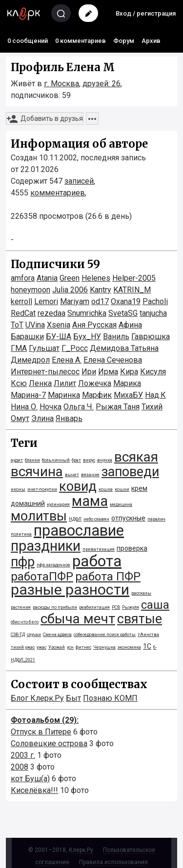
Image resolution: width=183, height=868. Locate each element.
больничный (56, 460)
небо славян (96, 519)
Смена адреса (57, 635)
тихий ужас (23, 647)
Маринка (64, 395)
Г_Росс (75, 348)
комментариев (58, 193)
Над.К (155, 395)
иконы (18, 489)
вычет (72, 475)
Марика (127, 383)
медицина (121, 504)
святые (140, 619)
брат (76, 460)
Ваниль (116, 337)
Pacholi (155, 301)
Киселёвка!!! (34, 790)
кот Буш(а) (30, 779)
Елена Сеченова (113, 360)
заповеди (130, 472)
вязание (90, 475)
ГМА (19, 348)
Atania (47, 278)
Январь (69, 418)
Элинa (42, 418)
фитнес (83, 647)
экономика (129, 647)
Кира (129, 372)
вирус (89, 460)
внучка (105, 460)
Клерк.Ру (81, 850)
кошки (122, 489)
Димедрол (30, 360)
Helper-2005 (134, 278)
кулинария (58, 504)
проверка (132, 548)
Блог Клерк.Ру (37, 698)
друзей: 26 (102, 84)
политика (21, 534)
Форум (124, 41)
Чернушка (104, 647)
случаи (34, 635)
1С (147, 646)
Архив (151, 41)
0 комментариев (81, 41)
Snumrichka (87, 313)
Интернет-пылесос (45, 372)
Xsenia (59, 325)
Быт (73, 698)
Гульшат (44, 348)
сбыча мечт (78, 619)
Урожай (57, 647)
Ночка (51, 407)
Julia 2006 (70, 290)
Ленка (40, 383)
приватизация (99, 549)
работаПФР (42, 577)
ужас (41, 647)
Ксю (19, 383)
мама (90, 501)
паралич (156, 519)
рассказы (141, 593)
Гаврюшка (151, 337)
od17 (100, 301)
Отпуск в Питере (41, 732)
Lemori (46, 301)
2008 (20, 767)
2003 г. (23, 755)
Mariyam (75, 301)
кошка (106, 489)
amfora (23, 278)
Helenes (96, 278)
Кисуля (153, 372)
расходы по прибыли (55, 607)
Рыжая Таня (118, 407)
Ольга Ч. (79, 407)
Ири (89, 372)
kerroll (21, 301)
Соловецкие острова (49, 743)
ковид (78, 486)
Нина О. (24, 407)
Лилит (65, 383)
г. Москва (61, 84)
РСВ (116, 607)
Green (70, 278)
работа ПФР (108, 577)
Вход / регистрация (146, 13)
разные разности (70, 589)
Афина (130, 325)
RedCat (23, 313)
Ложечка (95, 383)
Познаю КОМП (110, 698)
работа (97, 561)
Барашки (27, 337)
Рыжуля (131, 607)
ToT (17, 325)
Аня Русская (94, 325)
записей (79, 181)
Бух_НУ (87, 337)
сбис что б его (25, 622)
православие (79, 530)
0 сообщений (28, 41)
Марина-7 (28, 395)
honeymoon (30, 290)
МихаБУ (128, 395)
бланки (32, 460)
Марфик (97, 395)
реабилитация (94, 607)
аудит (17, 460)
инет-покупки (42, 489)
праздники (46, 546)
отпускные (128, 518)
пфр (23, 562)
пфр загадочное (53, 565)
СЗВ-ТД (18, 635)
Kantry (101, 290)
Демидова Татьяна (124, 348)
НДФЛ (75, 519)
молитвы (39, 516)
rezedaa (51, 313)
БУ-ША (59, 337)
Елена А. (67, 360)
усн (70, 647)
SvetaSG (123, 313)
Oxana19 (126, 301)
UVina (35, 325)
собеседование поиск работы (105, 635)
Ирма (108, 372)
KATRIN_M (132, 290)
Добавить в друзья (45, 119)
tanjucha (153, 313)
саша (155, 605)
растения (21, 607)
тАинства (148, 635)
